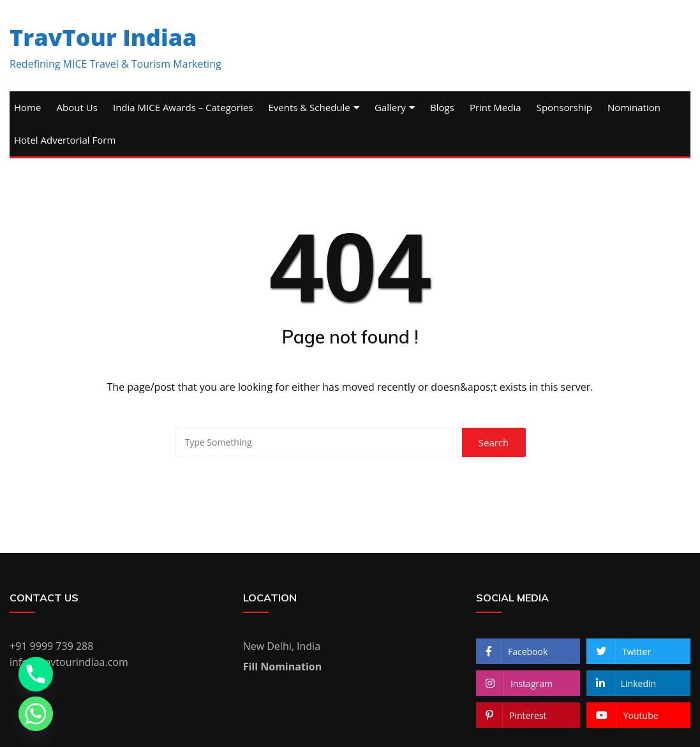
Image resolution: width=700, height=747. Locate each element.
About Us (77, 107)
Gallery (390, 107)
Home (27, 107)
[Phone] (36, 674)
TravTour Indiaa (103, 37)
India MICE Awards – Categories (183, 107)
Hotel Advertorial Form (65, 140)
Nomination (634, 107)
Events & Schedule (309, 107)
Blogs (442, 107)
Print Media (495, 107)
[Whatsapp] (36, 714)
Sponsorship (564, 107)
